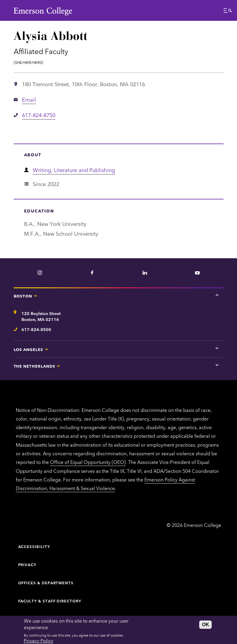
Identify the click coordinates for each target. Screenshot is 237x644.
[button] (228, 12)
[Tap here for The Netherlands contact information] (217, 365)
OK (205, 625)
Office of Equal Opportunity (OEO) (88, 462)
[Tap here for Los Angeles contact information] (217, 348)
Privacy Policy (39, 640)
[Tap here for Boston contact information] (217, 295)
